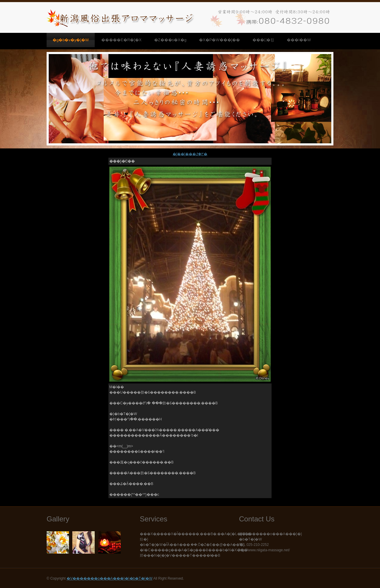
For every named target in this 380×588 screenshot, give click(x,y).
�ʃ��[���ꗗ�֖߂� (190, 154)
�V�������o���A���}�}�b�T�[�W (109, 578)
